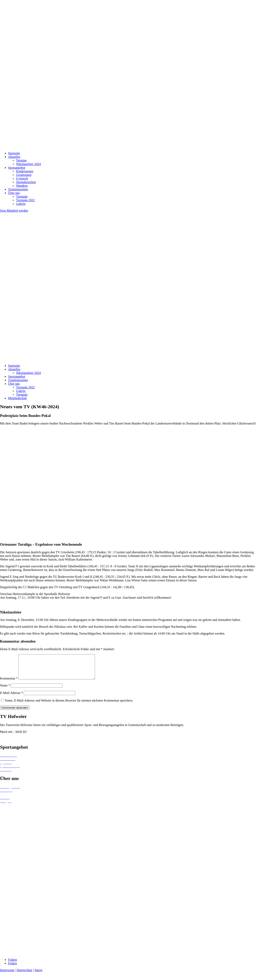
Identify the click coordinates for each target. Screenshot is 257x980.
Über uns (14, 193)
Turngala (22, 197)
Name (5, 690)
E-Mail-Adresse (11, 698)
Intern (39, 975)
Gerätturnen (24, 175)
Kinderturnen (25, 171)
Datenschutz (24, 975)
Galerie (21, 204)
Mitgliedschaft (17, 398)
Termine (21, 160)
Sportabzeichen (26, 182)
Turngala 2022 (25, 200)
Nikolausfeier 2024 (28, 164)
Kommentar (9, 683)
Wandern (22, 186)
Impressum (7, 975)
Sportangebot (17, 168)
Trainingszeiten (18, 189)
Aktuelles (14, 157)
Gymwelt (22, 178)
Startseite (14, 153)
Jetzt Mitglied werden (14, 211)
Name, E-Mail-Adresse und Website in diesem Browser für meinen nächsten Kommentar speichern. (69, 705)
